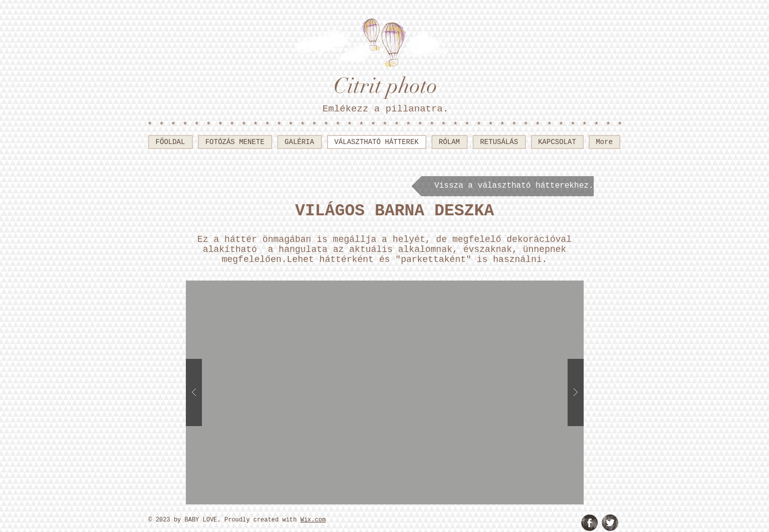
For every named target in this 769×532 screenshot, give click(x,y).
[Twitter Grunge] (610, 523)
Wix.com (313, 520)
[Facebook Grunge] (589, 523)
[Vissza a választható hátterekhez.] (503, 186)
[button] (385, 392)
